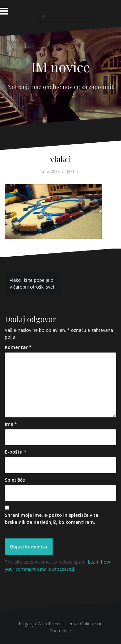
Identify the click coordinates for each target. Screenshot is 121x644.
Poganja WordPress (40, 624)
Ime (11, 424)
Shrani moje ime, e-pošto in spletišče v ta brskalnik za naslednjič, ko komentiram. (52, 519)
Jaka (71, 171)
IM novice (61, 67)
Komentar (18, 347)
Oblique (88, 624)
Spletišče (15, 480)
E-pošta (16, 452)
